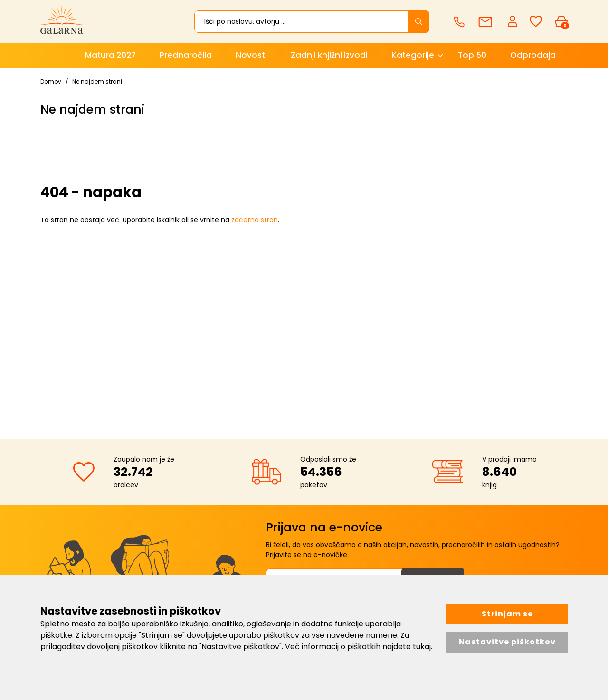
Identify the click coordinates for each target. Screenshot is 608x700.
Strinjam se (507, 614)
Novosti (251, 55)
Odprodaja (533, 55)
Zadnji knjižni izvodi (329, 55)
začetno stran (255, 220)
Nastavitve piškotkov (507, 642)
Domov (51, 81)
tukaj (422, 647)
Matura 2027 (110, 55)
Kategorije (413, 55)
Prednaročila (186, 55)
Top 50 (472, 55)
